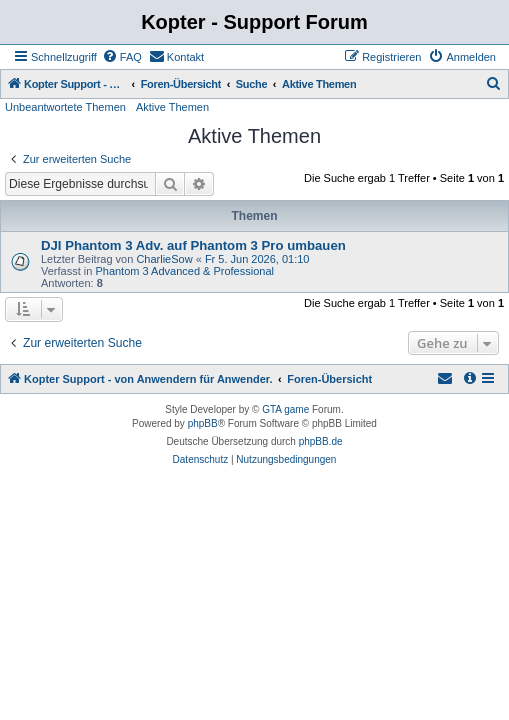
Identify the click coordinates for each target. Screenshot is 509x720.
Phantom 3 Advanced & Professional (184, 271)
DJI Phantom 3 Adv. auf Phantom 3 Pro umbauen (193, 245)
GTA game (285, 409)
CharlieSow (164, 259)
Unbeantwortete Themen (65, 107)
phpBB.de (321, 441)
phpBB (203, 423)
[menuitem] (122, 57)
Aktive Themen (172, 107)
